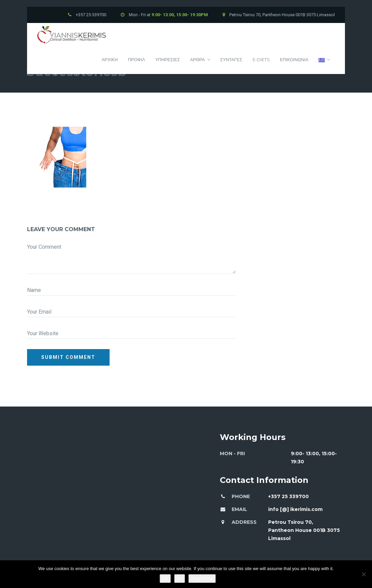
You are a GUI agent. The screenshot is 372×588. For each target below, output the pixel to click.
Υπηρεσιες (168, 59)
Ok (165, 578)
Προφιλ (136, 59)
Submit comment (68, 357)
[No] (364, 574)
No (180, 578)
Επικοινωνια (294, 59)
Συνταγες (231, 59)
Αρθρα (200, 60)
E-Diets (261, 59)
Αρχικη (110, 59)
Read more (202, 578)
